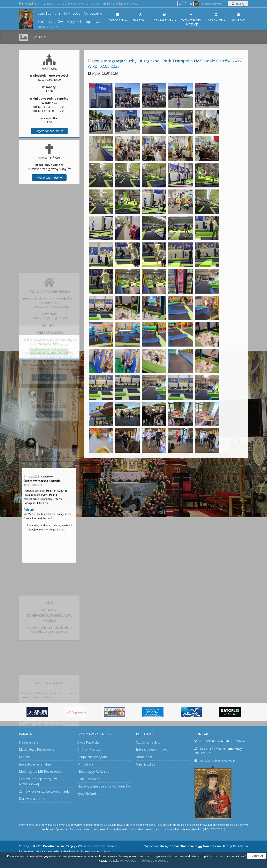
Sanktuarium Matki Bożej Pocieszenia (61, 19)
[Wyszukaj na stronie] (213, 4)
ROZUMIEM (256, 856)
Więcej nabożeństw (49, 131)
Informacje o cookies (154, 861)
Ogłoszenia (118, 18)
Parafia (140, 18)
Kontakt (238, 18)
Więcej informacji (49, 177)
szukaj (238, 4)
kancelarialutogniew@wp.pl (123, 4)
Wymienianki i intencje (191, 20)
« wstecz (238, 61)
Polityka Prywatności (122, 861)
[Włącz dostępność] (196, 4)
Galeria (39, 37)
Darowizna (216, 18)
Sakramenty (164, 18)
